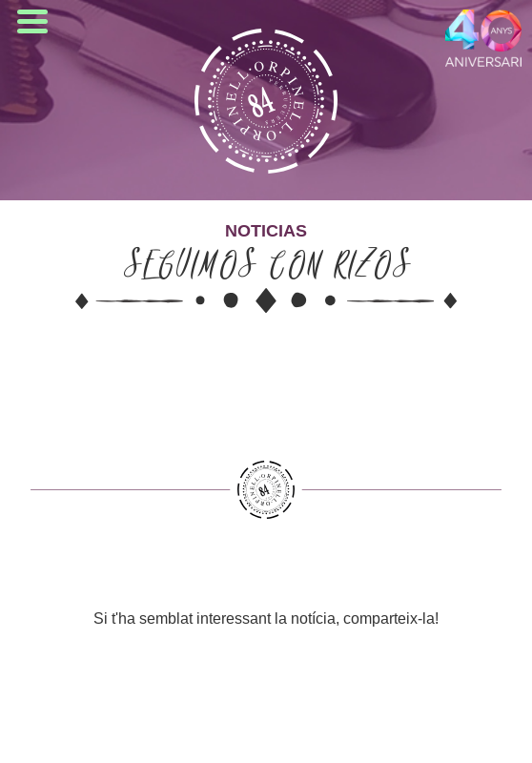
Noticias (266, 231)
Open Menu (32, 21)
